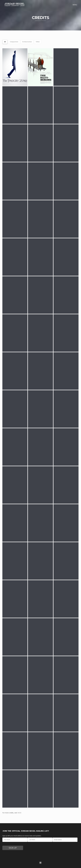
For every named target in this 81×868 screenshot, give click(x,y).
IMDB (19, 813)
